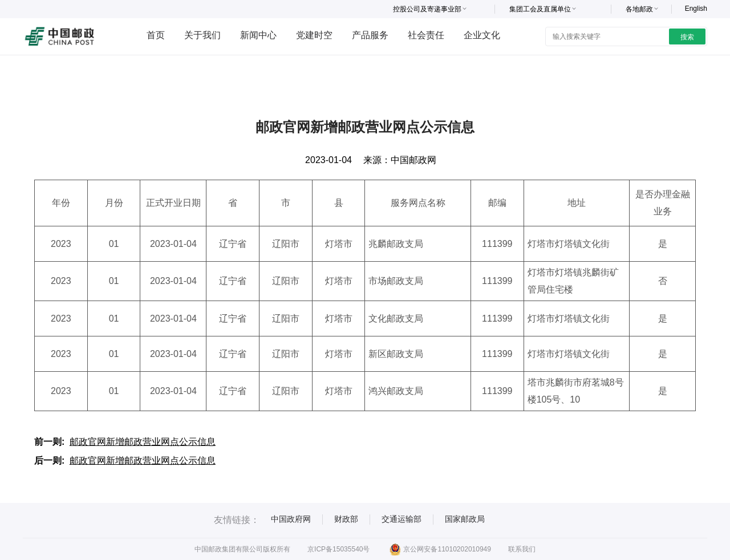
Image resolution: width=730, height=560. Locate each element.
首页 (156, 35)
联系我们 (522, 549)
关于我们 (202, 35)
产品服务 (370, 35)
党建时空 (314, 35)
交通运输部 (401, 519)
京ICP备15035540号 (338, 549)
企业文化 (482, 35)
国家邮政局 (465, 519)
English (696, 9)
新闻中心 (258, 35)
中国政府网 (291, 519)
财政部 (346, 519)
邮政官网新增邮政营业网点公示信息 (143, 442)
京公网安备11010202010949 (440, 549)
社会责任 (426, 35)
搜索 (687, 37)
